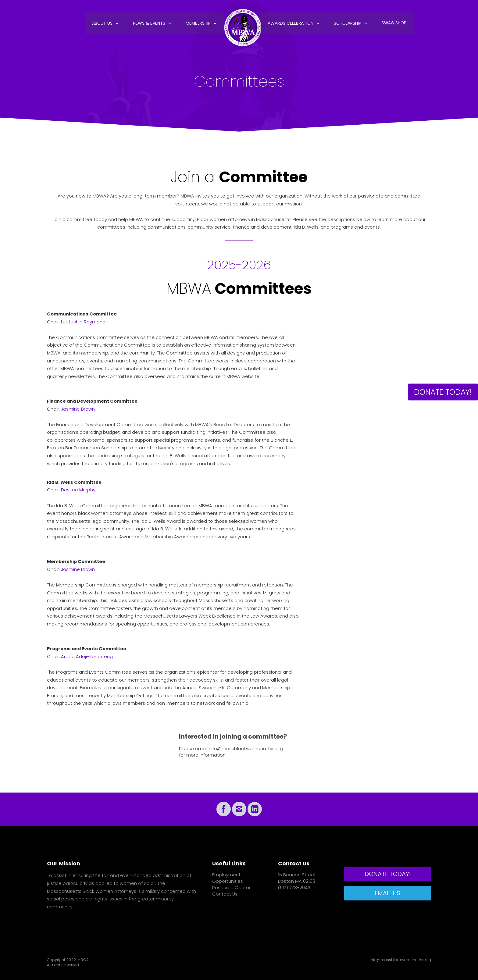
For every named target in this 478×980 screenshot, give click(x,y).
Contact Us (225, 894)
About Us (104, 25)
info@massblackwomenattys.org (246, 749)
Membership (198, 25)
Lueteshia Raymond (83, 322)
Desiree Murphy (78, 490)
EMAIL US (387, 893)
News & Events (150, 25)
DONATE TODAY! (443, 392)
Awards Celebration (290, 25)
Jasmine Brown (78, 409)
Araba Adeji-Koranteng (87, 657)
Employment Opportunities (228, 878)
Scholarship (347, 25)
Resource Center (231, 888)
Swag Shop (393, 25)
